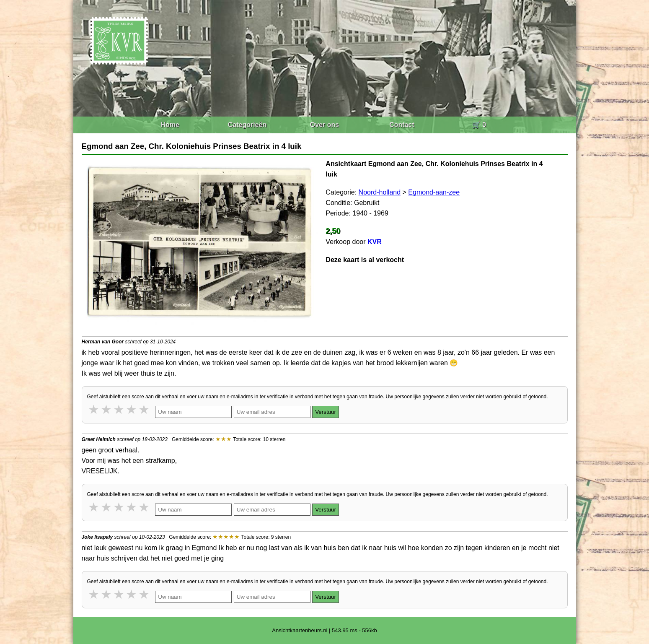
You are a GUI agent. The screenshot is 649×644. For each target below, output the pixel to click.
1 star (94, 409)
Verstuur (326, 412)
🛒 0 (479, 125)
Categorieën (247, 125)
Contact (402, 125)
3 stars (119, 409)
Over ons (324, 125)
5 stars (145, 409)
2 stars (107, 409)
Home (170, 125)
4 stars (132, 409)
